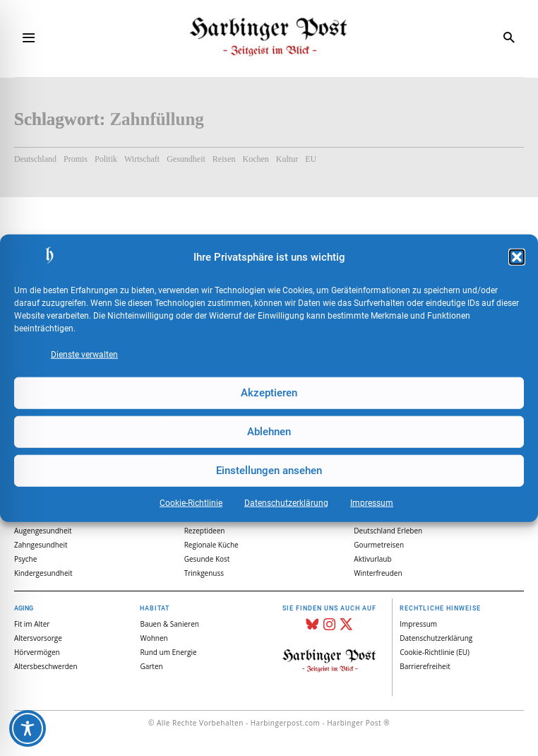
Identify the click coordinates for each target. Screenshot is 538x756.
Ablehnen (269, 432)
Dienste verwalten (84, 354)
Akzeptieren (269, 393)
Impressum (372, 502)
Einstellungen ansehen (269, 471)
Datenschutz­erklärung (286, 502)
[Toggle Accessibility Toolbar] (28, 728)
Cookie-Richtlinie (191, 502)
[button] (517, 257)
